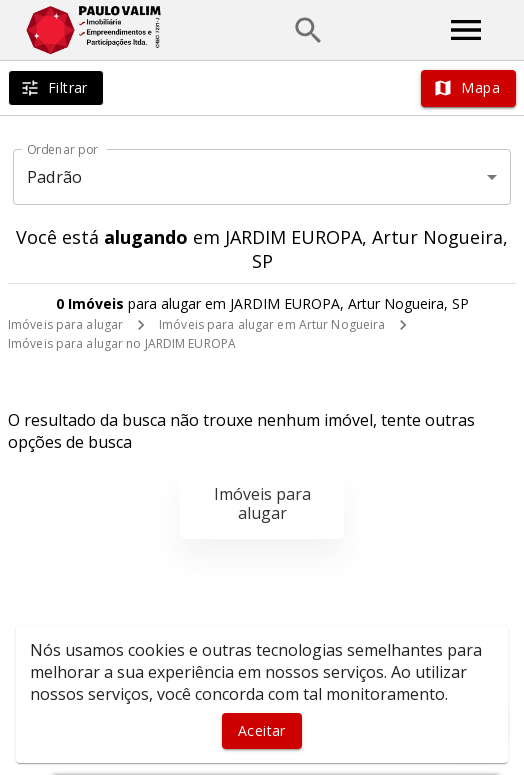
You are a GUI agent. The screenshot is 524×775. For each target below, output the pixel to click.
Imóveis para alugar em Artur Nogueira (272, 324)
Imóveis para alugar (65, 324)
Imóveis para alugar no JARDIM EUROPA (122, 343)
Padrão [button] (54, 177)
